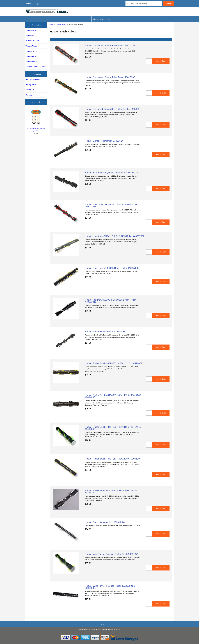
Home (29, 4)
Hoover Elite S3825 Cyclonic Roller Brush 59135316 (112, 173)
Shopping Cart (98, 19)
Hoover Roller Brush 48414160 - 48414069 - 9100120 (112, 459)
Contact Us (30, 90)
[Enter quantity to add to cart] (149, 61)
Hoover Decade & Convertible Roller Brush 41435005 (112, 109)
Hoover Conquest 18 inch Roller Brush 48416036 (110, 77)
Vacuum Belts (31, 36)
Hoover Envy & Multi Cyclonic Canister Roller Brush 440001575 (111, 205)
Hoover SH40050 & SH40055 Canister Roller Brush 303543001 (111, 492)
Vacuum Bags (31, 30)
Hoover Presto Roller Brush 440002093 (105, 332)
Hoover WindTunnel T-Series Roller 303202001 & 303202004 (110, 587)
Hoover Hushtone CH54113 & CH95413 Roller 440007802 (115, 236)
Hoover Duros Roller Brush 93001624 (104, 141)
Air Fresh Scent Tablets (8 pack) (36, 120)
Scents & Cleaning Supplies (36, 67)
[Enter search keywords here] (144, 3)
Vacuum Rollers (61, 24)
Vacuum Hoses (31, 51)
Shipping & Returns (33, 79)
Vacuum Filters (31, 46)
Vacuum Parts (31, 56)
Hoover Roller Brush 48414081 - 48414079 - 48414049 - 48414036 (114, 396)
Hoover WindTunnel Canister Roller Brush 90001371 (112, 554)
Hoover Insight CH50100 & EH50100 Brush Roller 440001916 (110, 301)
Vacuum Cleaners (32, 41)
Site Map (29, 95)
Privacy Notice (31, 85)
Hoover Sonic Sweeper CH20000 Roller (105, 522)
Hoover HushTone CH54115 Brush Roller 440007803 (112, 268)
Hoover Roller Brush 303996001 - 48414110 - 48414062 (114, 363)
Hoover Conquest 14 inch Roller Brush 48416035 (110, 45)
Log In (37, 4)
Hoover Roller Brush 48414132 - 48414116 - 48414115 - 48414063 (114, 428)
